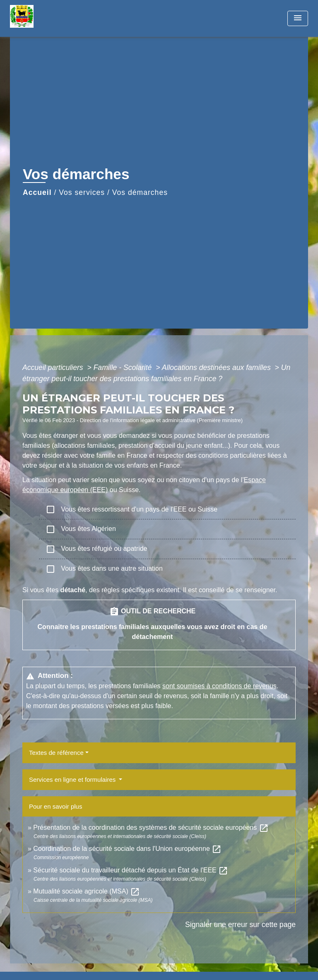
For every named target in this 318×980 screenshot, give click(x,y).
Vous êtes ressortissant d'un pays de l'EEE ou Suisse (131, 509)
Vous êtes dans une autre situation (104, 569)
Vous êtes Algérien (81, 529)
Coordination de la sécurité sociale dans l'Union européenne (127, 849)
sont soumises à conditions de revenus (219, 686)
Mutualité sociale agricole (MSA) (87, 891)
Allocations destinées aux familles (217, 367)
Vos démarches (140, 192)
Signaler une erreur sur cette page (240, 925)
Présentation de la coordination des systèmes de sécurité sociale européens (151, 827)
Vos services (82, 192)
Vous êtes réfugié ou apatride (96, 549)
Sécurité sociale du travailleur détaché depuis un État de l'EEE (131, 870)
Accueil (37, 192)
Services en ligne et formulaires (73, 779)
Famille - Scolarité (124, 367)
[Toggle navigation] (298, 18)
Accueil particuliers (54, 367)
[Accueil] (41, 18)
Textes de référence (56, 753)
